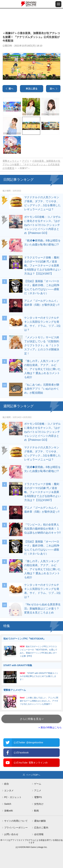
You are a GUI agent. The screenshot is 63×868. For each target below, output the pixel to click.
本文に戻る (32, 89)
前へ (11, 89)
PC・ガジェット (13, 797)
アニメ (38, 790)
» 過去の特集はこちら (50, 727)
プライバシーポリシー (16, 828)
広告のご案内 (41, 828)
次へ (52, 89)
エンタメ (9, 790)
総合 (7, 784)
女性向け (39, 804)
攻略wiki (8, 811)
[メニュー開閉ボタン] (58, 4)
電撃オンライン (11, 161)
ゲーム (38, 784)
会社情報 (39, 834)
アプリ (26, 161)
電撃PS (38, 797)
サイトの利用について (16, 821)
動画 (36, 811)
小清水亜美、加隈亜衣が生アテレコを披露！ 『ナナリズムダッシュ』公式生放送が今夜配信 (31, 165)
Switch (8, 804)
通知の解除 (40, 821)
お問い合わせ (11, 834)
